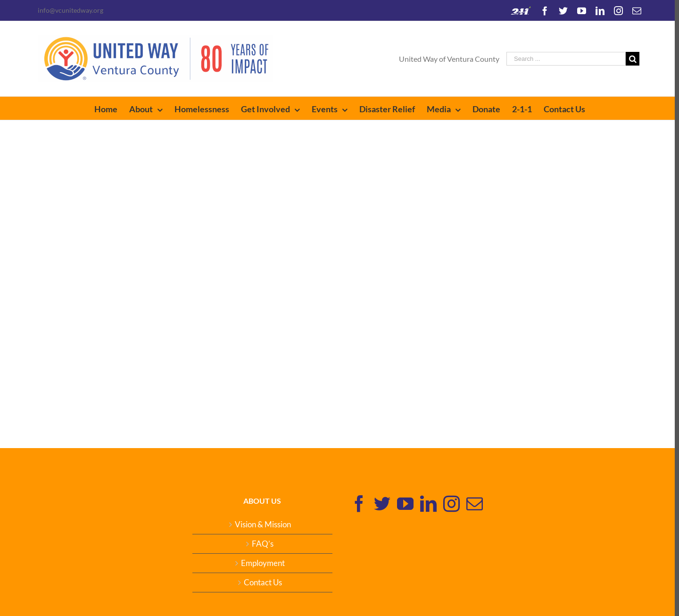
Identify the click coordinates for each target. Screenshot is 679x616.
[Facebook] (357, 504)
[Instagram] (449, 504)
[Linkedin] (426, 504)
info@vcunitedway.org (69, 10)
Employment (261, 563)
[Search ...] (564, 59)
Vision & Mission (261, 524)
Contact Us (261, 583)
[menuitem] (109, 108)
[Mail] (472, 504)
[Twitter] (380, 504)
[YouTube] (403, 504)
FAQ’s (261, 544)
